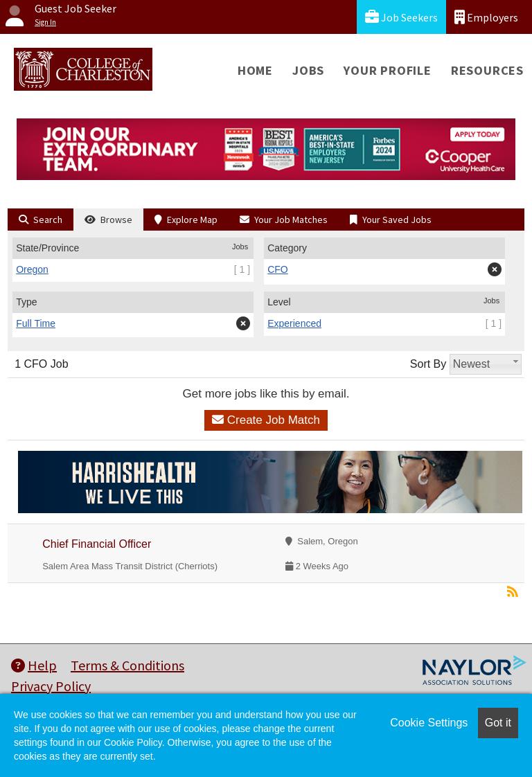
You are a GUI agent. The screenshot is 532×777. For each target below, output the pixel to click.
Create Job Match (266, 420)
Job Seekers (401, 17)
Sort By (428, 364)
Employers (486, 17)
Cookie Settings (429, 723)
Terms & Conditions (127, 665)
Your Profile (388, 70)
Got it (498, 723)
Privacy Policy (51, 686)
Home (255, 70)
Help (34, 665)
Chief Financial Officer (97, 544)
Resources (487, 70)
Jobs (308, 70)
